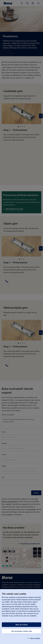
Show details (35, 638)
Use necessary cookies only (21, 631)
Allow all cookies (22, 625)
